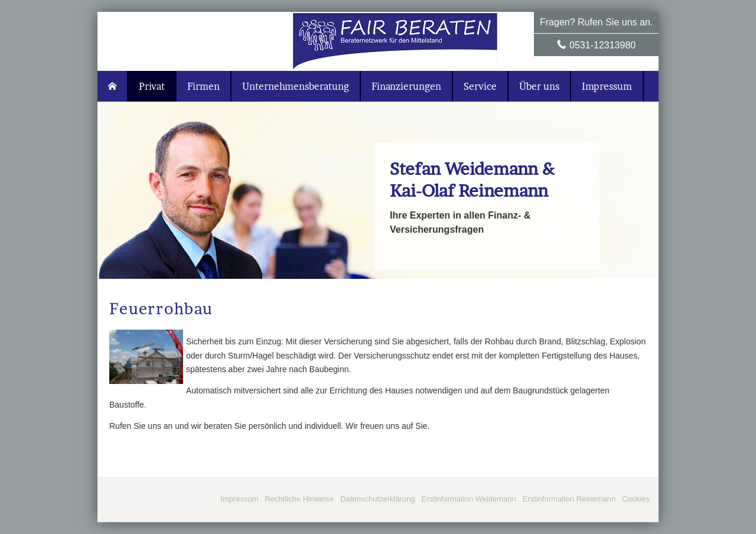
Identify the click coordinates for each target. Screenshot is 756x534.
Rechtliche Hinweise (299, 499)
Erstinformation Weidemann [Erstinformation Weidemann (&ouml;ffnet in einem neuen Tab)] (469, 499)
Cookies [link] (636, 499)
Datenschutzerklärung (377, 499)
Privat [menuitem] (152, 86)
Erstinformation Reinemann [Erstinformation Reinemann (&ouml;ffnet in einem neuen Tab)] (569, 499)
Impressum (239, 499)
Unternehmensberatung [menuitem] (296, 86)
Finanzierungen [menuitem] (406, 86)
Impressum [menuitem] (607, 86)
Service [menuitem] (480, 86)
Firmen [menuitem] (203, 86)
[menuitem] (113, 86)
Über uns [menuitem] (539, 86)
